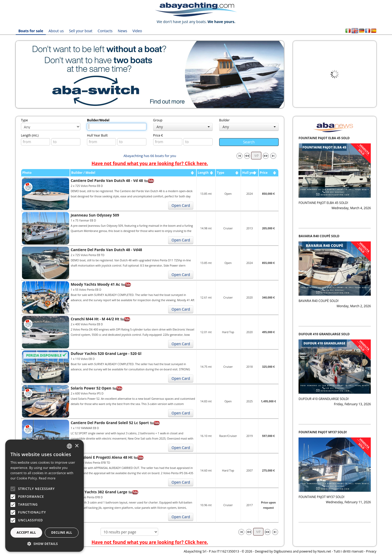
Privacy (371, 551)
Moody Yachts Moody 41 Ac (95, 284)
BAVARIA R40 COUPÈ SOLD (319, 236)
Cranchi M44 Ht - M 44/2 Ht (95, 319)
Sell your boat (81, 31)
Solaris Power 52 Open (91, 388)
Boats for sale (31, 31)
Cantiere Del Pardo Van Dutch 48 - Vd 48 (107, 180)
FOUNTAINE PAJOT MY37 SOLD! (323, 432)
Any (183, 127)
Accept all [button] (26, 532)
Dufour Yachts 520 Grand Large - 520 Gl (106, 353)
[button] (45, 544)
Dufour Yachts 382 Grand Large (99, 492)
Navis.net (324, 551)
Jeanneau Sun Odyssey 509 (95, 215)
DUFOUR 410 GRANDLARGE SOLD (324, 334)
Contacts (105, 31)
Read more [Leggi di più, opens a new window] (47, 478)
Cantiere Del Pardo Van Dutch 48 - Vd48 (106, 250)
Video (137, 31)
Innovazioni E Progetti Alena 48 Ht (102, 457)
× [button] (77, 446)
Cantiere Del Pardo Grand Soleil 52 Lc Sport (110, 423)
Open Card (181, 205)
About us (56, 31)
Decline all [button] (62, 532)
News (123, 31)
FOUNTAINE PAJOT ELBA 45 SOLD (324, 138)
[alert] (45, 496)
